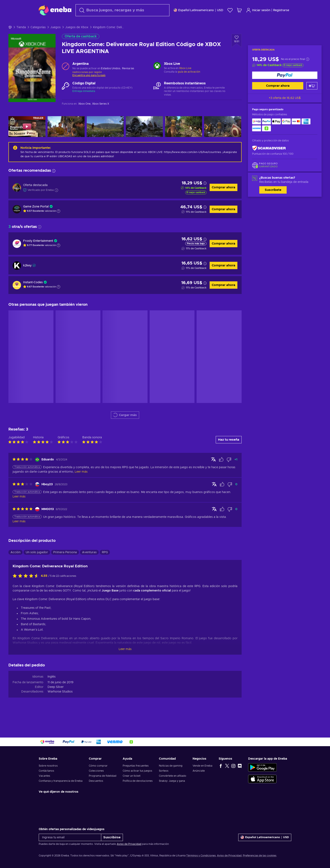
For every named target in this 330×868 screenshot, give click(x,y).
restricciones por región (87, 83)
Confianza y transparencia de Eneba (61, 781)
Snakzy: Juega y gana (172, 781)
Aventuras (89, 563)
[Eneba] (55, 10)
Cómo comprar (98, 766)
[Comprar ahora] (285, 86)
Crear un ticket (132, 776)
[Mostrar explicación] (59, 222)
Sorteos (164, 771)
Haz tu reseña (229, 450)
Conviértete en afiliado (173, 776)
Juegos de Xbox (77, 38)
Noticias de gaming (171, 766)
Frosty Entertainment (38, 251)
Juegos (55, 38)
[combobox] (122, 10)
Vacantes (44, 776)
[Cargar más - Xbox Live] (157, 77)
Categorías (38, 38)
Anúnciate (199, 771)
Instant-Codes (33, 293)
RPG (105, 563)
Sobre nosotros (48, 766)
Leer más (125, 660)
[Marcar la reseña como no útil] (229, 470)
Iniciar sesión (258, 10)
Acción (15, 563)
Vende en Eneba (202, 766)
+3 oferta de (285, 109)
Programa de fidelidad (103, 776)
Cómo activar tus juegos (137, 771)
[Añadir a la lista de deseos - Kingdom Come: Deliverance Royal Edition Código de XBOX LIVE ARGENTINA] (237, 51)
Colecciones (96, 771)
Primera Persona (65, 563)
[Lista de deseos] (230, 10)
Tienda (21, 38)
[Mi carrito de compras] (239, 10)
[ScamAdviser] (269, 159)
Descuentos (96, 781)
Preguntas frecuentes (136, 766)
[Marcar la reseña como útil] (221, 470)
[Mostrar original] (213, 470)
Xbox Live (185, 79)
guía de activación (189, 82)
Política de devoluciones (138, 781)
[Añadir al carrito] (312, 96)
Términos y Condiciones (201, 856)
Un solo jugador (37, 563)
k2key (27, 276)
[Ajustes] (198, 10)
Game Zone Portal (36, 217)
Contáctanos (46, 771)
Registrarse (281, 10)
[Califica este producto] (27, 587)
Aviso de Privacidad (129, 844)
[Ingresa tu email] (70, 837)
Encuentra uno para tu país (89, 86)
